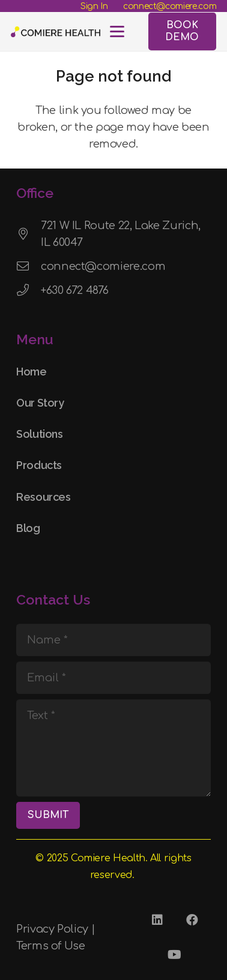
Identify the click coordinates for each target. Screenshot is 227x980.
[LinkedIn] (157, 920)
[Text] (114, 748)
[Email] (114, 678)
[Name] (114, 640)
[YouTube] (175, 955)
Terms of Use (51, 946)
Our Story (40, 403)
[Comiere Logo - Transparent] (56, 32)
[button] (117, 32)
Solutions (40, 434)
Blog (28, 528)
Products (39, 465)
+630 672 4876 (74, 290)
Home (32, 372)
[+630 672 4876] (29, 290)
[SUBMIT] (48, 815)
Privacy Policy (52, 929)
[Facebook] (192, 920)
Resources (44, 497)
